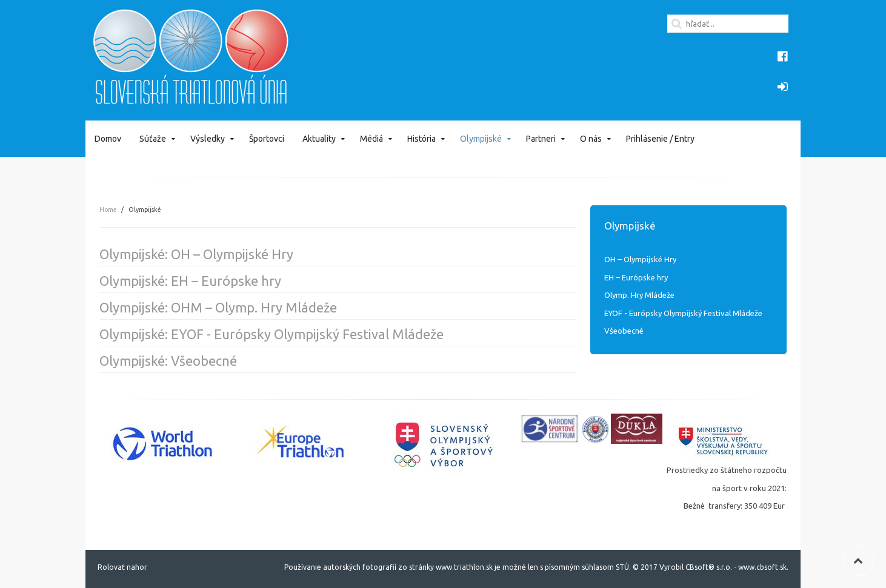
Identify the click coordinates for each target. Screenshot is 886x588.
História (421, 139)
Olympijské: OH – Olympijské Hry (196, 254)
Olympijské (481, 139)
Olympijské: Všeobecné (168, 361)
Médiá (371, 139)
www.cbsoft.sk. (763, 567)
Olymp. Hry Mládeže (639, 295)
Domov (108, 139)
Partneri (541, 139)
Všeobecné (624, 331)
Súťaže (153, 139)
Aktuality (319, 139)
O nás (591, 139)
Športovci (267, 139)
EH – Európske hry (636, 277)
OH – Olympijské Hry (640, 259)
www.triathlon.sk (463, 567)
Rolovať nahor (122, 567)
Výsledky (208, 139)
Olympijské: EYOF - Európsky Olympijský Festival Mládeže (271, 334)
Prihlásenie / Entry (660, 139)
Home (108, 210)
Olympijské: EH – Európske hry (190, 281)
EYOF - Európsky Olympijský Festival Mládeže (683, 313)
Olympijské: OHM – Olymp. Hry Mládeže (218, 307)
